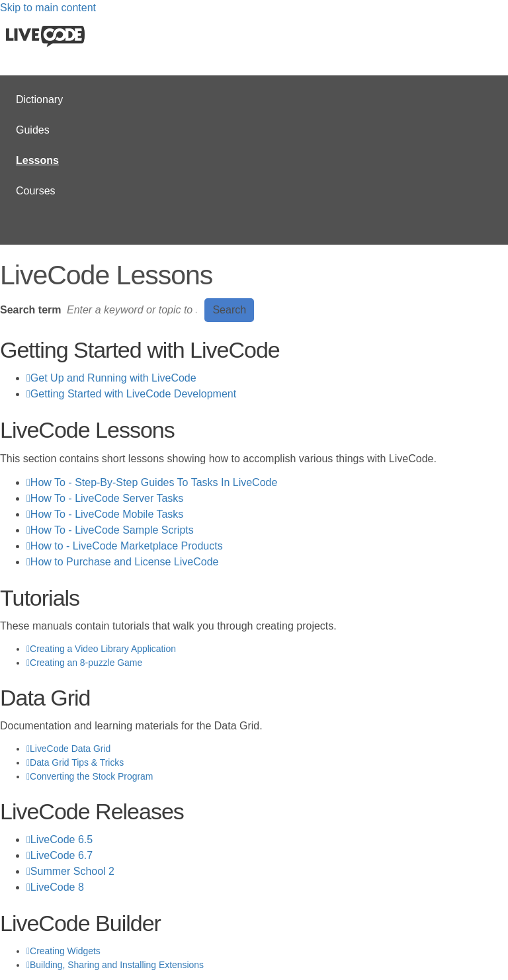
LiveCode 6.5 (62, 839)
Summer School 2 (72, 871)
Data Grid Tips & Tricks (77, 762)
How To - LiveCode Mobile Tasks (107, 514)
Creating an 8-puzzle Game (86, 663)
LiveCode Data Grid (70, 749)
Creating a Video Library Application (103, 649)
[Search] (133, 310)
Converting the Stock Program (91, 776)
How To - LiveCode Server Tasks (107, 498)
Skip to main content (48, 8)
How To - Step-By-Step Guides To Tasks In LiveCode (154, 482)
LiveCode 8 (57, 887)
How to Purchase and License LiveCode (125, 562)
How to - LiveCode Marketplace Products (127, 546)
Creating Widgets (65, 951)
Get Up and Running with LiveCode (113, 378)
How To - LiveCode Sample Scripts (112, 530)
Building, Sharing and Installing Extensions (117, 965)
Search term (31, 310)
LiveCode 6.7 (62, 855)
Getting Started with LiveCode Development (133, 394)
